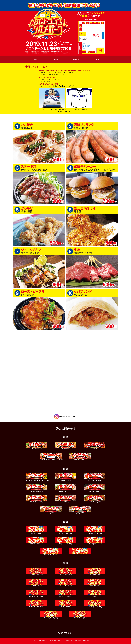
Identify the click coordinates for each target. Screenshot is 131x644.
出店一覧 (55, 59)
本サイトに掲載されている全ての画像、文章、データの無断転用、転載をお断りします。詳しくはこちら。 (66, 641)
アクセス (34, 59)
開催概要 (76, 59)
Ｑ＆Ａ (97, 59)
